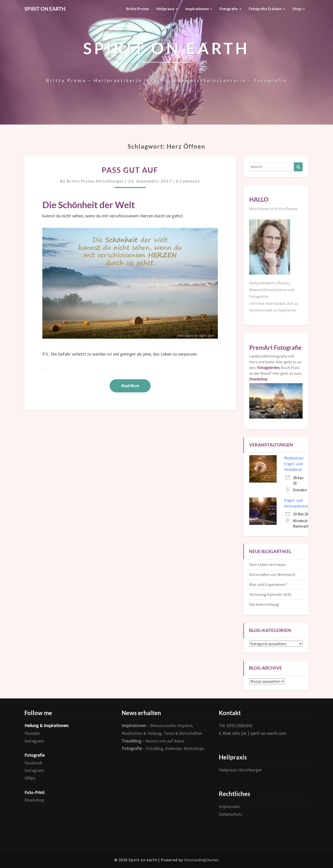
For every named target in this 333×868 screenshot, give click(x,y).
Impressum (229, 806)
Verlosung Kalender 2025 (270, 594)
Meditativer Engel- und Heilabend (294, 464)
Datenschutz (231, 814)
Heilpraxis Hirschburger (240, 770)
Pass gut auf (130, 170)
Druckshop (34, 800)
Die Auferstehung (264, 604)
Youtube (32, 733)
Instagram (34, 741)
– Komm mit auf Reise (153, 741)
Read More (136, 385)
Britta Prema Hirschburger (95, 181)
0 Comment (188, 181)
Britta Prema (137, 9)
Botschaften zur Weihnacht (272, 574)
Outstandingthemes (201, 860)
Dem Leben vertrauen (268, 564)
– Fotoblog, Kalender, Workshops (163, 748)
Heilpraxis (167, 9)
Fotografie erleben (267, 9)
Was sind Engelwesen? (268, 584)
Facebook (33, 763)
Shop (299, 9)
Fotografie (230, 9)
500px (30, 778)
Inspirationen (199, 9)
